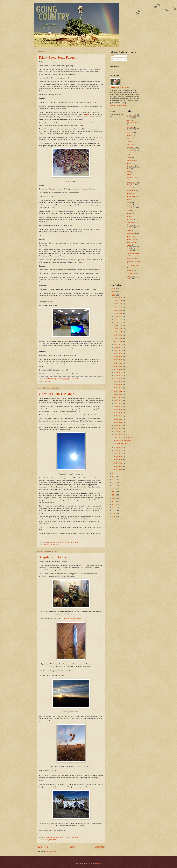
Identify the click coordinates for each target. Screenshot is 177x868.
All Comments (117, 59)
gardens (47, 545)
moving (129, 214)
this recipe (86, 114)
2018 (114, 486)
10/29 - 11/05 (118, 326)
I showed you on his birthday (71, 619)
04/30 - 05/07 (118, 407)
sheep (129, 248)
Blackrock (130, 130)
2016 (114, 492)
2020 (114, 479)
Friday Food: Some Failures (58, 57)
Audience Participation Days (133, 122)
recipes (129, 236)
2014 (114, 498)
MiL (128, 211)
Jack (128, 202)
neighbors (130, 216)
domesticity (130, 166)
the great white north (133, 261)
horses (129, 199)
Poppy (129, 225)
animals (129, 118)
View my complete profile (118, 105)
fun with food (131, 191)
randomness (131, 234)
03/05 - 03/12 (118, 431)
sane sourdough (132, 242)
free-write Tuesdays (133, 177)
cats (128, 139)
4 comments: (75, 837)
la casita (130, 205)
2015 (114, 495)
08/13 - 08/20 (118, 360)
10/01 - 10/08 (118, 338)
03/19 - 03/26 (118, 425)
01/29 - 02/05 (118, 457)
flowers (129, 175)
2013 (114, 501)
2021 (114, 476)
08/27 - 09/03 (118, 354)
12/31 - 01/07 (118, 298)
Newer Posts (42, 847)
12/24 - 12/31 (118, 301)
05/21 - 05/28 (118, 397)
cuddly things (131, 160)
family (129, 172)
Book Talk (130, 133)
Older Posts (100, 847)
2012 (114, 504)
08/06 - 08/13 (118, 363)
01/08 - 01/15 (118, 466)
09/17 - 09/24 (118, 344)
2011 (114, 507)
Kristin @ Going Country (121, 88)
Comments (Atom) (51, 851)
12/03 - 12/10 (118, 310)
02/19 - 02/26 (118, 447)
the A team (130, 258)
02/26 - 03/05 (118, 435)
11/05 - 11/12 (118, 322)
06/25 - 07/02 (118, 382)
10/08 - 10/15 (118, 335)
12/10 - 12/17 (118, 307)
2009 (114, 514)
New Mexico (131, 222)
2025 (114, 289)
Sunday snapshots (50, 840)
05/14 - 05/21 (118, 400)
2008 (114, 517)
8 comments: (75, 379)
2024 (114, 292)
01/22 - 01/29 (118, 460)
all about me (131, 115)
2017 (114, 489)
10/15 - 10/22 (118, 332)
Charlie (129, 141)
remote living (131, 239)
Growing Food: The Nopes (57, 394)
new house (130, 219)
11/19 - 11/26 (118, 316)
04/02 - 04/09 (118, 419)
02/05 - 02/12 (118, 454)
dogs (128, 163)
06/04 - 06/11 (118, 391)
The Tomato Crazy (133, 266)
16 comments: (75, 542)
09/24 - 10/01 (118, 341)
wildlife (129, 279)
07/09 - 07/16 (118, 375)
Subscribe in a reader (117, 70)
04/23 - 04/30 (118, 410)
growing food (54, 545)
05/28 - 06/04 (118, 394)
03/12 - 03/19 (118, 428)
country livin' (131, 150)
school (129, 245)
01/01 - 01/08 (118, 469)
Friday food (48, 381)
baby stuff (130, 127)
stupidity (130, 251)
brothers (130, 136)
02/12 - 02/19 (118, 450)
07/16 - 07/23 (118, 372)
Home (71, 847)
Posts (114, 56)
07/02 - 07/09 (118, 379)
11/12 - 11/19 (118, 319)
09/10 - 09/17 (118, 347)
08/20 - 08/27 (118, 357)
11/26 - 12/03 (118, 313)
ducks (129, 169)
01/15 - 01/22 (118, 463)
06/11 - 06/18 (118, 388)
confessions (131, 147)
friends (129, 188)
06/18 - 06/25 (118, 385)
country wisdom (132, 153)
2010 (114, 511)
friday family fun (132, 182)
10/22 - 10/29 (118, 329)
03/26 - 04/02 (118, 422)
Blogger (99, 864)
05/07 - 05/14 (118, 403)
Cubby (129, 157)
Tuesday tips (131, 273)
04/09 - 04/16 (118, 416)
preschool (130, 228)
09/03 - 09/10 (118, 351)
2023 (114, 295)
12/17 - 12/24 (118, 304)
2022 (114, 473)
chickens (130, 144)
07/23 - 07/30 (118, 369)
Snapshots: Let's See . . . (55, 557)
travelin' (129, 270)
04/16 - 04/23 (118, 413)
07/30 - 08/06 (118, 366)
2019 (114, 483)
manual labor (131, 208)
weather (129, 276)
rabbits (129, 231)
